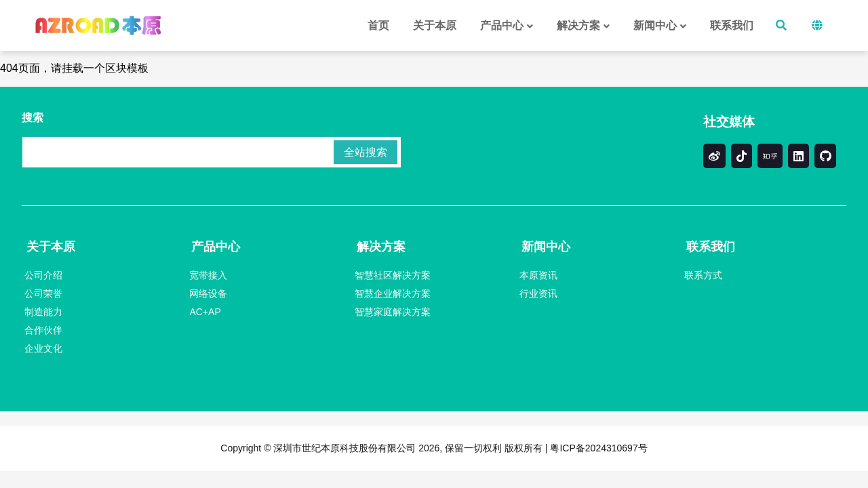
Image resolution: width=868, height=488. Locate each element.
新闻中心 (546, 247)
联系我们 (711, 247)
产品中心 (216, 247)
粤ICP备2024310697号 (598, 448)
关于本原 (51, 247)
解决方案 (381, 247)
